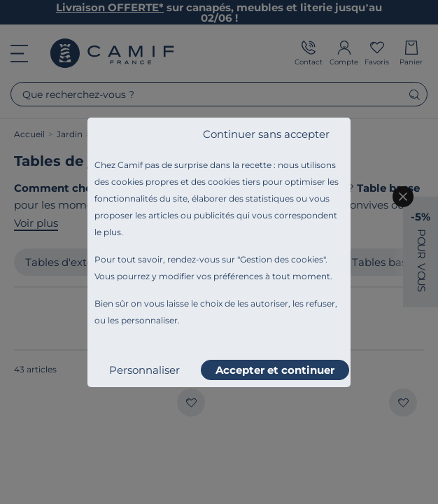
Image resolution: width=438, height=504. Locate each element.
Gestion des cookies (282, 259)
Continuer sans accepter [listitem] (266, 134)
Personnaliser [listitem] (144, 370)
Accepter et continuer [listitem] (275, 370)
